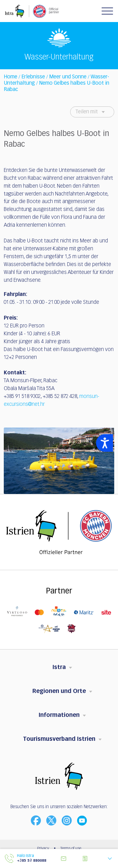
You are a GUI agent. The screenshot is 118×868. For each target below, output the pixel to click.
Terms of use (71, 848)
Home (11, 77)
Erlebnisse (33, 77)
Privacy (43, 848)
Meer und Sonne (68, 77)
